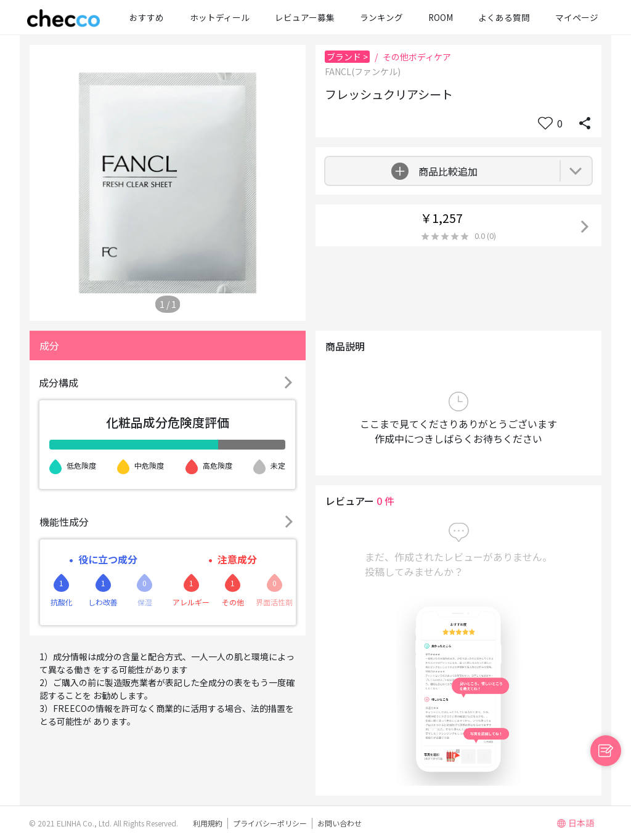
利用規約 (208, 823)
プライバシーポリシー (270, 823)
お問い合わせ (340, 823)
